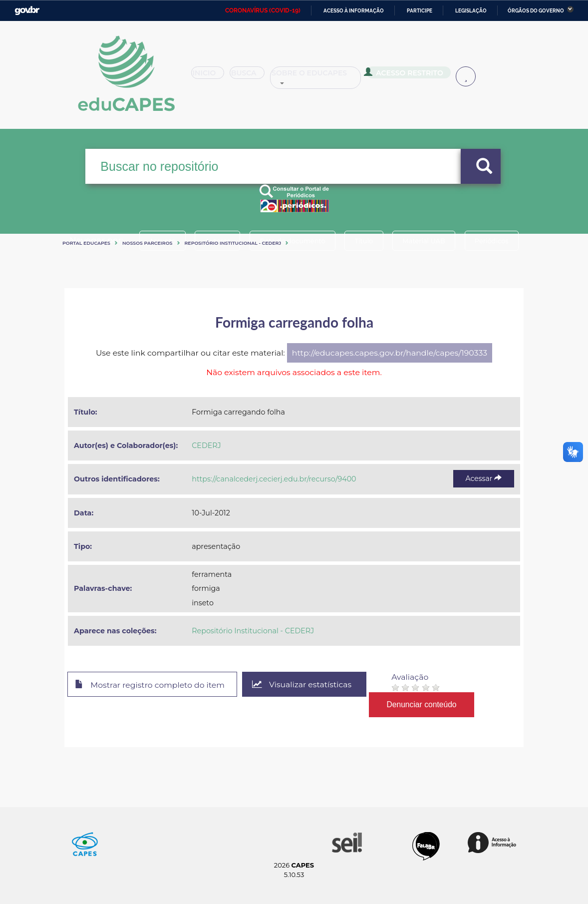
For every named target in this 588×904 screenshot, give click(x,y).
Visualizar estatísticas (303, 684)
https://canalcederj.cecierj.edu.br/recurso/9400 (274, 479)
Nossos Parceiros (147, 243)
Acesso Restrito (418, 76)
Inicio (211, 77)
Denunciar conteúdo (424, 704)
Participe (420, 11)
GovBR (27, 11)
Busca (256, 77)
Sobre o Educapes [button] (331, 77)
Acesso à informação (354, 11)
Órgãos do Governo (536, 11)
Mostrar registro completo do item (150, 685)
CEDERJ (206, 446)
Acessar (484, 478)
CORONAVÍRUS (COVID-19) (263, 10)
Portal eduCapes (86, 243)
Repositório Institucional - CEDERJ (233, 243)
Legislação (471, 11)
